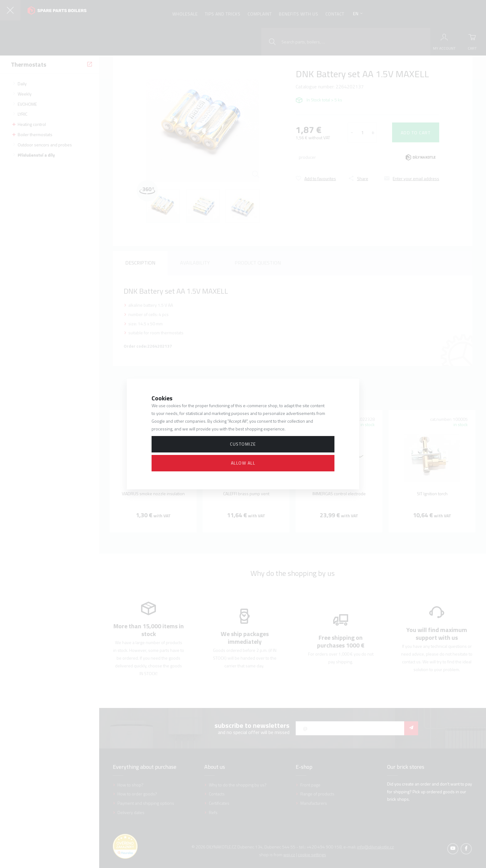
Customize (243, 444)
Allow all (243, 463)
